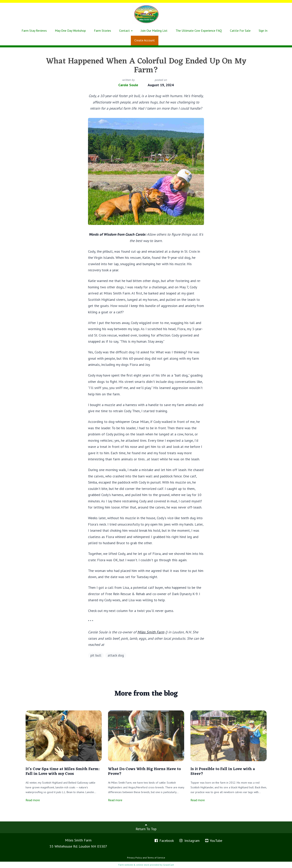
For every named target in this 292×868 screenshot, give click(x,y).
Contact (126, 31)
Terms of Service (156, 858)
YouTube (213, 841)
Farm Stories (102, 31)
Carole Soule (128, 85)
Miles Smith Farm (151, 632)
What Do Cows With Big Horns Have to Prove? (144, 771)
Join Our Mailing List (154, 31)
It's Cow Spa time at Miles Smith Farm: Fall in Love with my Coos (62, 771)
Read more (33, 800)
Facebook (164, 841)
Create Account (145, 40)
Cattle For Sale (240, 31)
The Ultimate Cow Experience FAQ (199, 31)
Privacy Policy (135, 858)
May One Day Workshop (70, 31)
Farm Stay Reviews (34, 31)
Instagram (189, 841)
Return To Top (146, 827)
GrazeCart (168, 865)
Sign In (263, 31)
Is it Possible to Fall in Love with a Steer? (223, 771)
